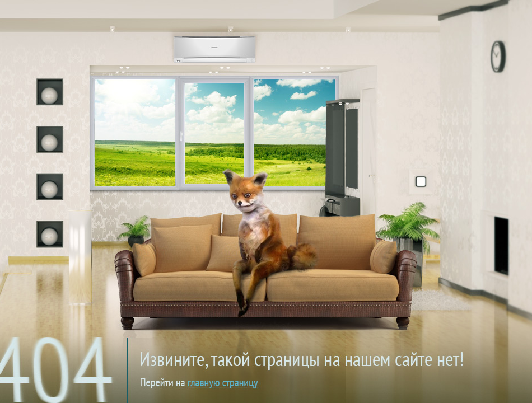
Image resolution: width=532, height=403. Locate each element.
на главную (273, 349)
